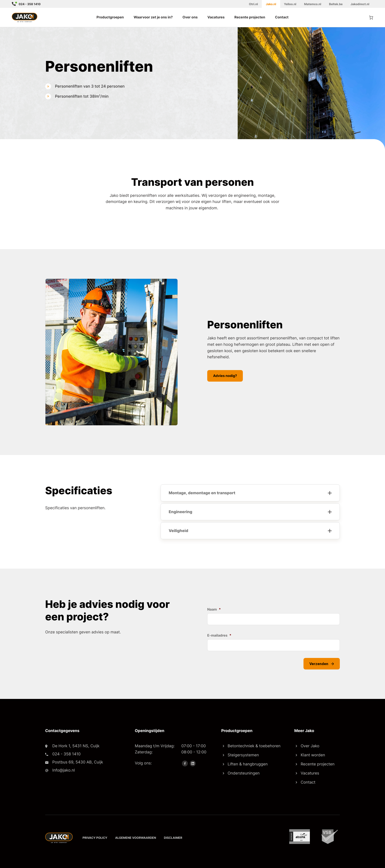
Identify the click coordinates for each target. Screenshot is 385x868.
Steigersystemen (241, 755)
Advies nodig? (225, 376)
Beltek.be (336, 4)
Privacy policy (95, 838)
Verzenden (322, 664)
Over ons (190, 17)
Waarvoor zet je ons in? (153, 17)
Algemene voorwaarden (136, 838)
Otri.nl (254, 4)
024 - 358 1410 (30, 4)
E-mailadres (219, 635)
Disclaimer (173, 838)
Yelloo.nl (290, 4)
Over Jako (307, 746)
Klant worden (310, 755)
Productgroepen (110, 17)
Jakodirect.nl (360, 4)
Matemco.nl (313, 4)
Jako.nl (271, 4)
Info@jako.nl (64, 770)
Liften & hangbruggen (245, 764)
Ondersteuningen (241, 773)
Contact (282, 17)
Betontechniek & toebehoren (252, 746)
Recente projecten (250, 17)
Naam (214, 609)
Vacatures (216, 17)
